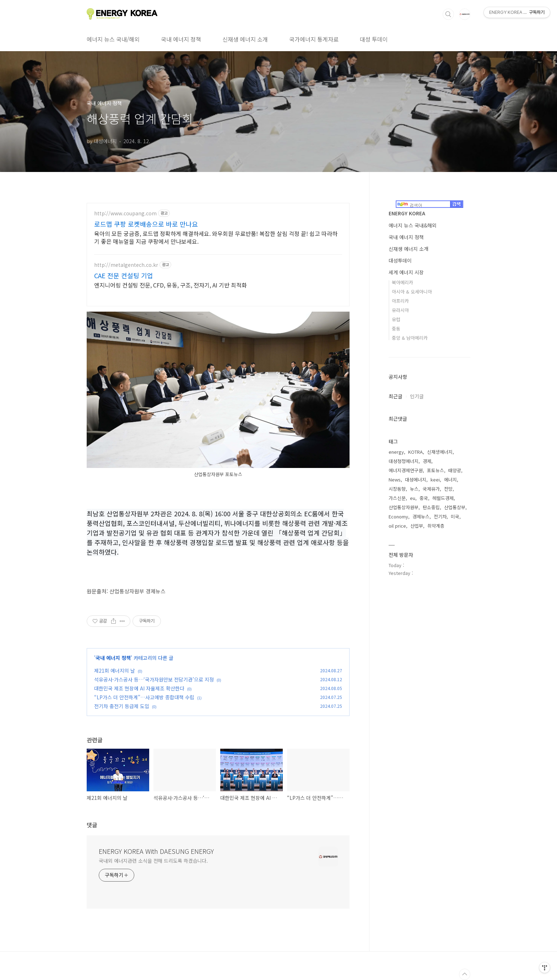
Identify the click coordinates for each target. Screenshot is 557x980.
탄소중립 (431, 507)
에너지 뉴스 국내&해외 (413, 225)
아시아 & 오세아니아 (412, 292)
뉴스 (414, 489)
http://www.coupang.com (125, 213)
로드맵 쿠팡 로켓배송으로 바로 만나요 (146, 224)
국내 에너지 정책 (181, 39)
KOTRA (415, 452)
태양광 (455, 470)
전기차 (440, 516)
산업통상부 (455, 507)
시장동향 (397, 489)
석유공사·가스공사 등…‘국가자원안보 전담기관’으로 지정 (154, 679)
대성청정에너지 (404, 461)
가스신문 (397, 498)
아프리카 (400, 301)
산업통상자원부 (404, 507)
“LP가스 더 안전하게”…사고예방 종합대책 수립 (144, 697)
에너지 (450, 480)
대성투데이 (400, 260)
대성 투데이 (374, 39)
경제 (427, 461)
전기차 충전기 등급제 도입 (122, 706)
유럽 (396, 319)
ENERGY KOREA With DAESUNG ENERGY (156, 851)
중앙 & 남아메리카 (410, 338)
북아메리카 (402, 282)
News (395, 480)
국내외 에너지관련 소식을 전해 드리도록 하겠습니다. (153, 861)
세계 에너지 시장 (406, 272)
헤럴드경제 (443, 498)
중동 (396, 329)
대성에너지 (416, 480)
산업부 (417, 526)
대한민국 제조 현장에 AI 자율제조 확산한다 (139, 688)
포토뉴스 (436, 470)
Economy (398, 516)
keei (435, 480)
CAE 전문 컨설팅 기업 (124, 275)
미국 (455, 516)
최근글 (396, 396)
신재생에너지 (440, 452)
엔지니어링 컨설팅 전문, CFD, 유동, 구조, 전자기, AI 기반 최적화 (171, 285)
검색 (448, 14)
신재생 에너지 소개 (245, 39)
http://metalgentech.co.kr (126, 265)
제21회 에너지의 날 (115, 671)
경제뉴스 (421, 516)
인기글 (417, 396)
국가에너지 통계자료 (314, 39)
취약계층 (436, 526)
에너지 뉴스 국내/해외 (113, 39)
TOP (465, 974)
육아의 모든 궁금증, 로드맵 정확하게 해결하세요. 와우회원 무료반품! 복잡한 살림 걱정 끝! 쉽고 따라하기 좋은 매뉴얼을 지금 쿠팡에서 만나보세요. (216, 237)
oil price (397, 526)
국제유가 (431, 489)
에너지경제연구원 (406, 470)
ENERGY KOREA (407, 213)
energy (396, 452)
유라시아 (400, 310)
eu (413, 498)
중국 (424, 498)
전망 (448, 489)
